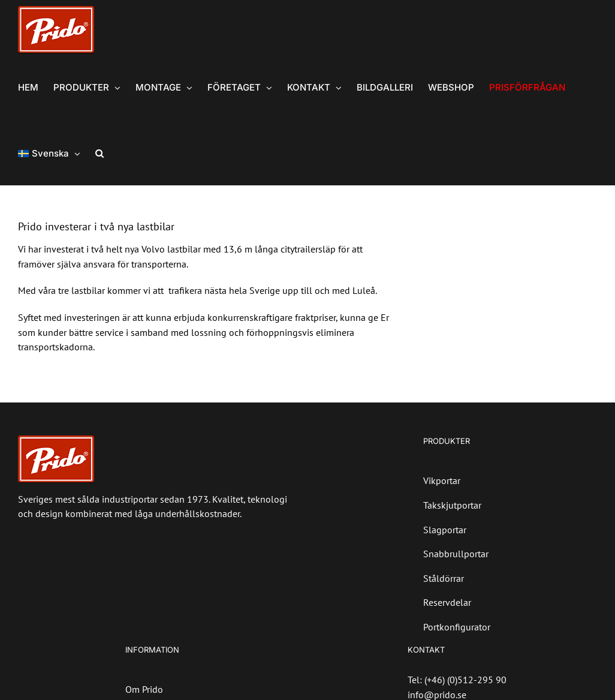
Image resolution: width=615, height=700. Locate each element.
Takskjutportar (452, 505)
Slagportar (445, 530)
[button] (100, 152)
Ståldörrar (444, 578)
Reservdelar (447, 602)
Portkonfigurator (457, 627)
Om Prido (144, 689)
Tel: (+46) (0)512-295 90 (457, 680)
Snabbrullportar (456, 554)
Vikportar (442, 480)
